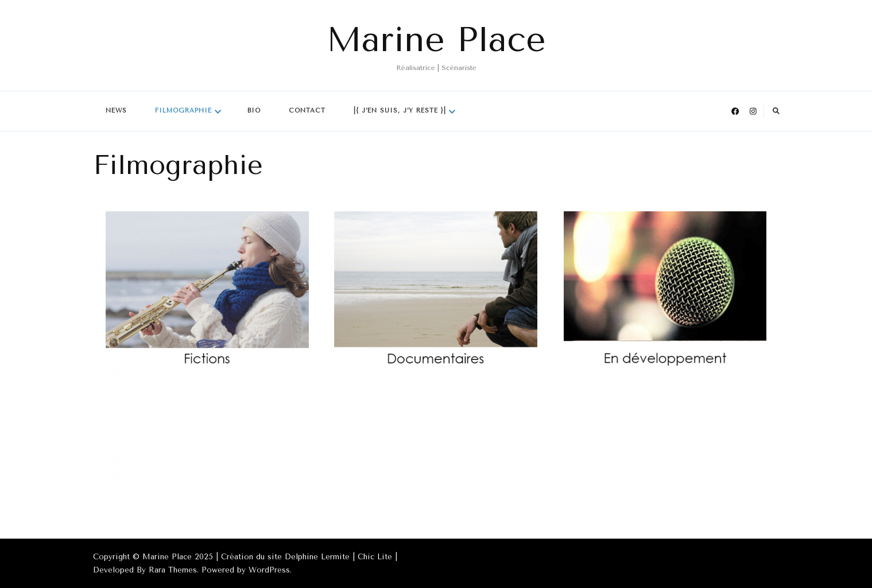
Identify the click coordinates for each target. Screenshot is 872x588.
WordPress (269, 570)
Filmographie (183, 111)
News (116, 111)
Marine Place (436, 40)
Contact (307, 111)
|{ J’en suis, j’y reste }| (400, 111)
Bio (254, 111)
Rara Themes (173, 570)
